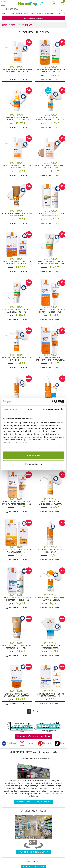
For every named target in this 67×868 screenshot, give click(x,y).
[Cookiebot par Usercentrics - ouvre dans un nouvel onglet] (52, 402)
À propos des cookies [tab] (53, 409)
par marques (51, 14)
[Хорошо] (63, 9)
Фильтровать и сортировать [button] (34, 32)
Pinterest (44, 743)
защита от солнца (37, 14)
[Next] (38, 711)
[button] (54, 3)
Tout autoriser (34, 455)
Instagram (27, 743)
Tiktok (60, 743)
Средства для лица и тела (19, 14)
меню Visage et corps (34, 18)
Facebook (9, 743)
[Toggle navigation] (3, 3)
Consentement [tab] (11, 409)
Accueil (4, 14)
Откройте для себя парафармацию (33, 802)
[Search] (29, 9)
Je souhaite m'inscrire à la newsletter (33, 736)
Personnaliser (34, 464)
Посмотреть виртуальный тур (34, 852)
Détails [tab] (31, 409)
